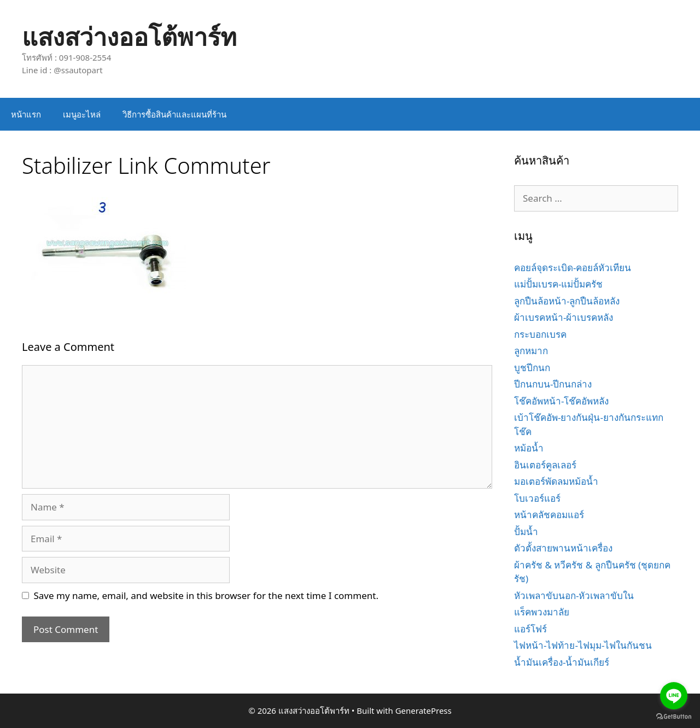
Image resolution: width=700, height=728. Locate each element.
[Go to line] (674, 696)
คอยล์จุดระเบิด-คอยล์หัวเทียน (573, 268)
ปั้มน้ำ (526, 532)
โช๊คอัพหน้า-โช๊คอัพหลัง (561, 401)
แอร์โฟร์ (530, 629)
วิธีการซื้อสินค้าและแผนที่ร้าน (174, 114)
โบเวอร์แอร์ (537, 498)
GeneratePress (424, 711)
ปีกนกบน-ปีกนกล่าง (553, 384)
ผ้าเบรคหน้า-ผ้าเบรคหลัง (564, 317)
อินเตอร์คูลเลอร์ (545, 465)
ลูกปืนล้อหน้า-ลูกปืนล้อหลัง (567, 301)
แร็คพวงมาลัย (542, 612)
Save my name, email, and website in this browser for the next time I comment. (206, 595)
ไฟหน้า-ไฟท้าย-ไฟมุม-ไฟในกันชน (583, 645)
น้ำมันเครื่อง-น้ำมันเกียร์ (562, 662)
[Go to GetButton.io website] (674, 717)
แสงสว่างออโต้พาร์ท (129, 36)
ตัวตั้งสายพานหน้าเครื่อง (563, 548)
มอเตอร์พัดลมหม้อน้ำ (556, 481)
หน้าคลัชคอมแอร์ (549, 515)
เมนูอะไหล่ (82, 114)
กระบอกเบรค (540, 334)
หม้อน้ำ (529, 448)
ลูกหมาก (531, 351)
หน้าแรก (26, 114)
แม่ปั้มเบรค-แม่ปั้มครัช (558, 284)
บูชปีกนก (532, 368)
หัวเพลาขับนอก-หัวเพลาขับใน (574, 595)
